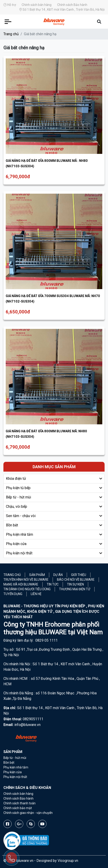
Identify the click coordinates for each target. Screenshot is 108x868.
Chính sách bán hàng (37, 5)
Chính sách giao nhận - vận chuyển (28, 813)
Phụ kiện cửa (16, 544)
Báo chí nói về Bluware (76, 580)
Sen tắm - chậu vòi (21, 516)
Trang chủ (11, 34)
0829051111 (33, 719)
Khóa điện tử (16, 479)
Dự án (58, 575)
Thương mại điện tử (75, 589)
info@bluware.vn (27, 725)
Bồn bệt (12, 525)
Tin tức (53, 584)
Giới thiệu (79, 575)
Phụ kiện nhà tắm (19, 534)
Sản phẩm (37, 575)
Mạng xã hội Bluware (21, 584)
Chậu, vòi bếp (17, 507)
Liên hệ (36, 594)
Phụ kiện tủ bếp (18, 488)
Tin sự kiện (75, 584)
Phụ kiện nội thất (19, 553)
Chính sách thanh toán (19, 803)
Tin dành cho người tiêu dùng (27, 589)
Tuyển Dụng (13, 594)
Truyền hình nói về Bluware (26, 580)
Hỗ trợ (10, 5)
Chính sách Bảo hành (72, 5)
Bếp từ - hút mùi (18, 497)
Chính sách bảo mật (18, 808)
